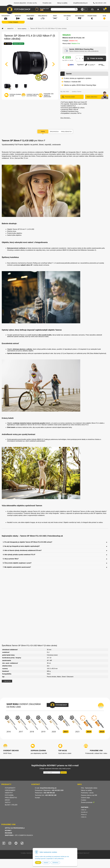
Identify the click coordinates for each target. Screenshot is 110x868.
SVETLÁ (8, 802)
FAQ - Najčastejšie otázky (89, 788)
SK (85, 9)
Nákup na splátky (86, 790)
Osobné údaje (85, 798)
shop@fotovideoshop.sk (48, 788)
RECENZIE (9, 833)
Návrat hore (7, 681)
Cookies (84, 800)
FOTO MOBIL (9, 795)
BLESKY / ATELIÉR (11, 805)
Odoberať (64, 772)
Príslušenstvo (66, 132)
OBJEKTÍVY (9, 793)
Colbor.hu (84, 817)
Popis (43, 132)
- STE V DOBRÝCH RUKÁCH (19, 835)
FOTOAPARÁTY (10, 788)
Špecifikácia (54, 132)
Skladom (67, 35)
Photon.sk (84, 815)
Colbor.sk (84, 810)
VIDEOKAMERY (10, 790)
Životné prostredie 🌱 (88, 802)
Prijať (38, 862)
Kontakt (37, 798)
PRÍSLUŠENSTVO (11, 798)
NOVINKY (8, 831)
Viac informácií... (66, 118)
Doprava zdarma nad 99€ (89, 795)
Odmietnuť (55, 862)
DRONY (7, 800)
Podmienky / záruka (87, 793)
